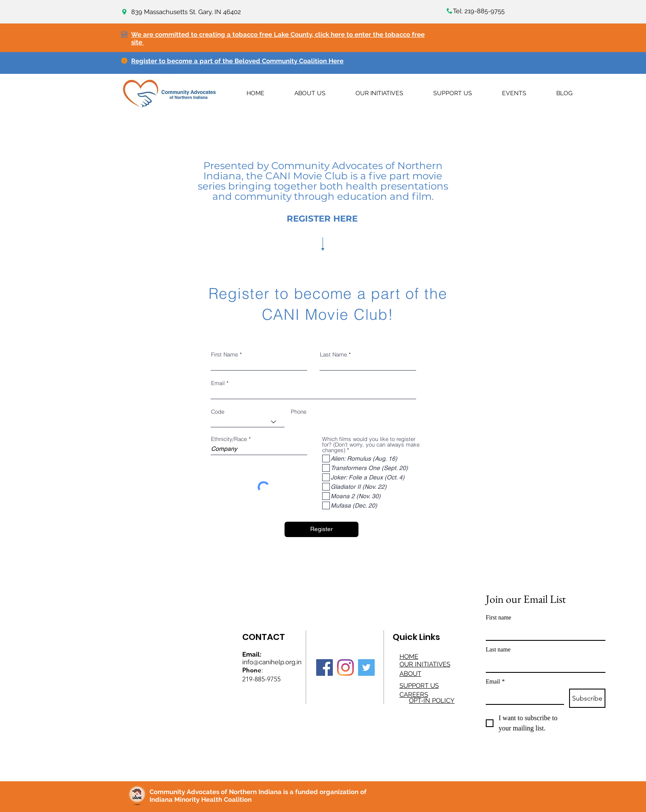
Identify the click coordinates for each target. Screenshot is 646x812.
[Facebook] (324, 667)
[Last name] (543, 664)
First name (499, 618)
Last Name (333, 355)
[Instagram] (345, 667)
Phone (299, 412)
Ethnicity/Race (229, 439)
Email (218, 383)
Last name (498, 650)
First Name (225, 355)
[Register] (322, 529)
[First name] (543, 632)
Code (218, 412)
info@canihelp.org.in (272, 662)
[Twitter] (366, 667)
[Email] (522, 696)
